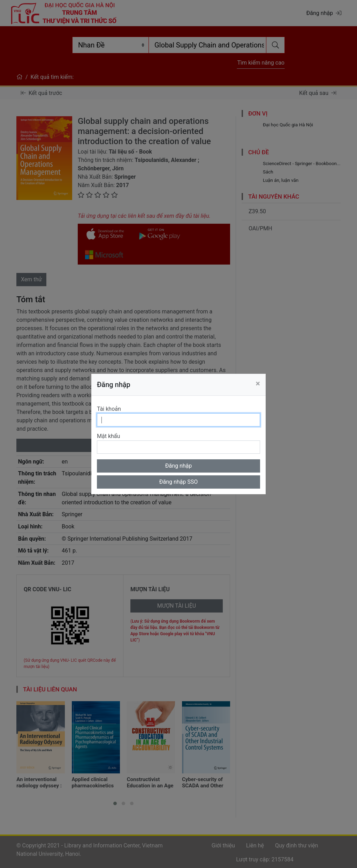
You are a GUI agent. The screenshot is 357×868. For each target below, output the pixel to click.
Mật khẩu (108, 436)
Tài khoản (109, 409)
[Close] (258, 384)
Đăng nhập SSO (179, 482)
